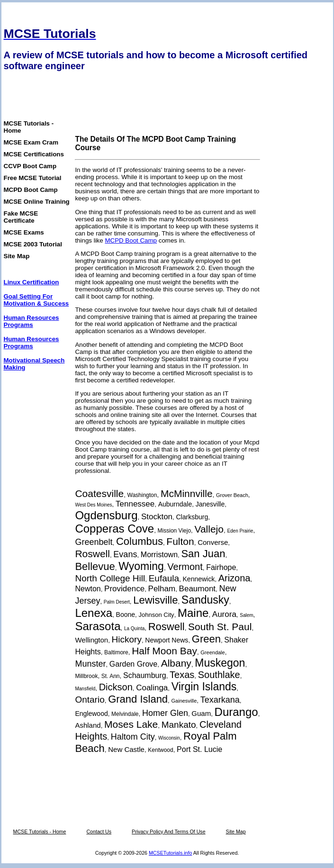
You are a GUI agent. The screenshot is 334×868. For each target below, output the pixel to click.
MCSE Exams (24, 232)
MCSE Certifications (34, 154)
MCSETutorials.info (170, 853)
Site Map (17, 256)
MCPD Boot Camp (31, 190)
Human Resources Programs (32, 321)
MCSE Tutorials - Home (40, 832)
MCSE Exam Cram (31, 142)
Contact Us (99, 832)
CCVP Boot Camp (30, 166)
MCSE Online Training (37, 202)
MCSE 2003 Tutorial (33, 244)
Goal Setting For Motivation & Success (36, 300)
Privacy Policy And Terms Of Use (169, 832)
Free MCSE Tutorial (33, 178)
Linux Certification (32, 282)
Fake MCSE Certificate (21, 217)
